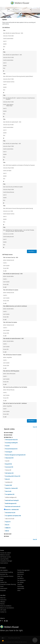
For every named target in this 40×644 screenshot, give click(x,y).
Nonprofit (8, 464)
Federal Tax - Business (11, 488)
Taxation (9, 485)
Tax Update (20, 582)
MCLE (7, 525)
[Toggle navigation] (5, 15)
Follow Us (2, 618)
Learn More (3, 595)
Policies (2, 604)
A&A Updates (9, 473)
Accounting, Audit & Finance (13, 476)
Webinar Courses (5, 555)
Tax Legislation (10, 494)
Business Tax (4, 574)
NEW (7, 531)
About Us (3, 598)
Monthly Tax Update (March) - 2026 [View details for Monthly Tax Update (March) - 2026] (14, 55)
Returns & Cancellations (7, 608)
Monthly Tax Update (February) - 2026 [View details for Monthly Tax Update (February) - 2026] (14, 33)
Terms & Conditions (6, 606)
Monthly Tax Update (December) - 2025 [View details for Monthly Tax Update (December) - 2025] (15, 339)
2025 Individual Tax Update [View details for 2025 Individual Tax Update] (12, 290)
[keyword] (23, 10)
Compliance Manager (6, 561)
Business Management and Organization (15, 455)
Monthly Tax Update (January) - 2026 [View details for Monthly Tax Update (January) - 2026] (14, 274)
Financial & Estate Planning (8, 584)
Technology (9, 452)
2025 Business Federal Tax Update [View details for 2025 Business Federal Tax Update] (14, 355)
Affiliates (3, 602)
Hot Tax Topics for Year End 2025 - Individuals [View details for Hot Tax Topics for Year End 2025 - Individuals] (16, 403)
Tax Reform (20, 578)
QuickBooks (21, 572)
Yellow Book (9, 458)
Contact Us (3, 612)
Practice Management (23, 570)
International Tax (10, 513)
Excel (2, 580)
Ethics (7, 479)
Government (9, 467)
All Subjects (3, 568)
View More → (32, 251)
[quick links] (5, 439)
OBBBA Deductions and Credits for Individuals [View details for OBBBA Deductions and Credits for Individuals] (16, 306)
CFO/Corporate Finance (11, 440)
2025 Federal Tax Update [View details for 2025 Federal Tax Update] (11, 322)
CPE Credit (3, 610)
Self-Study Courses (6, 557)
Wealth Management (11, 504)
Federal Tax (3, 582)
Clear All (35, 427)
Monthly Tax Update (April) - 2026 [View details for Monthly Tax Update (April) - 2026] (13, 122)
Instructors (3, 600)
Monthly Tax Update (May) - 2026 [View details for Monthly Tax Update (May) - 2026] (13, 144)
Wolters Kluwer (10, 627)
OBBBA (8, 528)
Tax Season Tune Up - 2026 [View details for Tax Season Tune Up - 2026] (12, 257)
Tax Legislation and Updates (13, 516)
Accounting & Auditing (11, 443)
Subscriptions (4, 563)
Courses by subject (6, 553)
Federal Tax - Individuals (12, 510)
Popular (8, 522)
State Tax (8, 491)
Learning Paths (4, 559)
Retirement (20, 574)
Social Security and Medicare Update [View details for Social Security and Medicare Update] (14, 187)
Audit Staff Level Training (12, 500)
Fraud (7, 446)
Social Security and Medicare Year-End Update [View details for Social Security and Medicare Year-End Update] (16, 387)
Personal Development (11, 449)
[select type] (11, 10)
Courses (2, 550)
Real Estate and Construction (13, 507)
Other (19, 590)
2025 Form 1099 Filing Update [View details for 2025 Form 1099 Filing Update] (12, 371)
